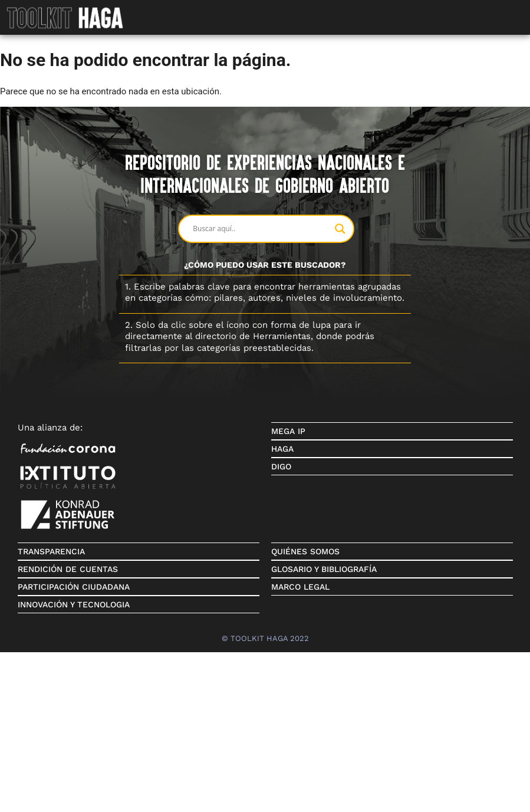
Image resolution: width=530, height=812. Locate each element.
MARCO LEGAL (300, 587)
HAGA (282, 449)
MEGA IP (288, 431)
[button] (521, 9)
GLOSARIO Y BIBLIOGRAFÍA (324, 569)
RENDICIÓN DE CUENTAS (68, 569)
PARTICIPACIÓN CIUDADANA (74, 587)
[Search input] (261, 229)
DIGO (281, 466)
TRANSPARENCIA (51, 551)
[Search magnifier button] (340, 229)
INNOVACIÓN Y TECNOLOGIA (74, 604)
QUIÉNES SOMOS (305, 551)
